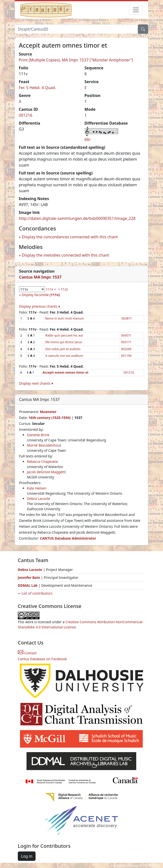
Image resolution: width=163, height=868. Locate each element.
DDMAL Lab (28, 585)
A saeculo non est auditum (64, 356)
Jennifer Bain (29, 577)
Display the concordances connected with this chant (70, 237)
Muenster (48, 412)
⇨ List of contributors (35, 593)
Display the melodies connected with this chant (65, 255)
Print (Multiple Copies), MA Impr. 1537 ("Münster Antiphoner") (76, 60)
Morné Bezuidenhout (44, 445)
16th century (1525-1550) (50, 418)
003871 (127, 318)
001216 (26, 115)
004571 (126, 335)
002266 (126, 349)
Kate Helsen (37, 488)
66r (88, 139)
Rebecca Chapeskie (42, 462)
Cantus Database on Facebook (42, 659)
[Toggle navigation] (136, 10)
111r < (51, 289)
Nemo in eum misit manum (64, 318)
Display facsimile (41, 295)
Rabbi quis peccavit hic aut (64, 335)
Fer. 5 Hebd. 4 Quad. (37, 88)
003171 (126, 342)
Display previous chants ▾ (40, 306)
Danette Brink (38, 435)
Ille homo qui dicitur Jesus (64, 342)
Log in (27, 856)
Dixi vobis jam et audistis (63, 349)
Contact (27, 653)
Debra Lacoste (39, 499)
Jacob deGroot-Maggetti (46, 472)
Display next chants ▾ (36, 383)
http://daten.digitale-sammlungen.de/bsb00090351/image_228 (77, 218)
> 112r (63, 289)
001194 (126, 356)
